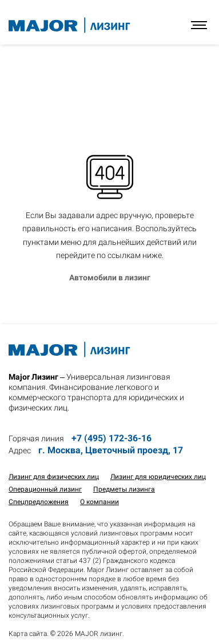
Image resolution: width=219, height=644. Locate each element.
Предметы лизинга (124, 489)
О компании (99, 502)
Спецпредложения (39, 502)
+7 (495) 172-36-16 (112, 438)
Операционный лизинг (45, 489)
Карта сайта (28, 634)
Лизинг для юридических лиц (158, 477)
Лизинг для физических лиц (54, 477)
